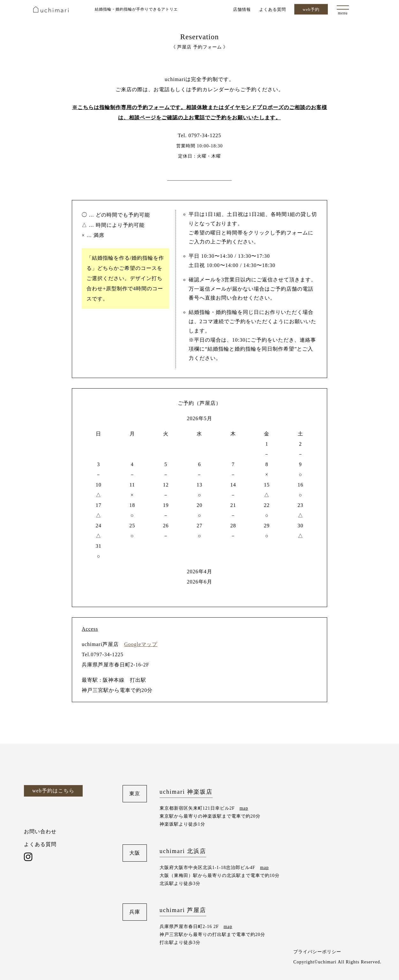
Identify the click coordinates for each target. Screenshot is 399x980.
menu (343, 13)
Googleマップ (141, 644)
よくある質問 (273, 9)
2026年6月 (200, 582)
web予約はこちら (53, 791)
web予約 (311, 9)
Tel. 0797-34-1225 (199, 135)
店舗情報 (242, 9)
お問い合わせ (40, 832)
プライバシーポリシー (317, 952)
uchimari (51, 9)
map (244, 808)
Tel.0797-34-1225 (103, 654)
